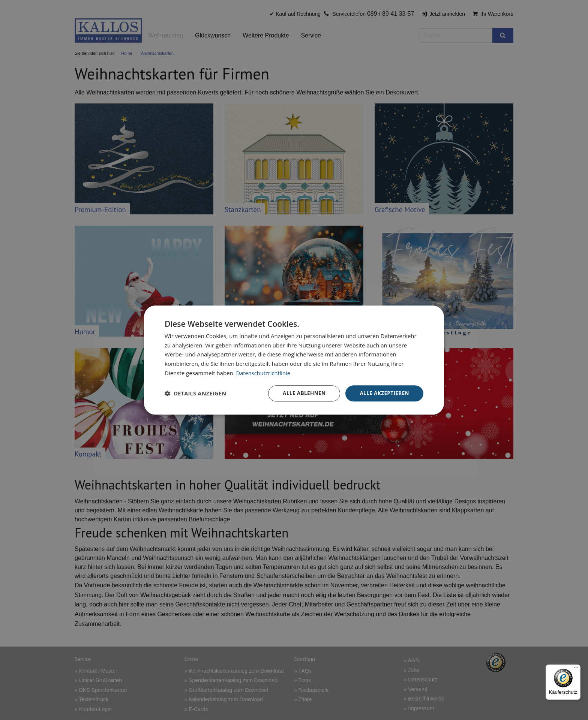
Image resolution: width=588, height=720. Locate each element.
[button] (195, 394)
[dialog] (294, 360)
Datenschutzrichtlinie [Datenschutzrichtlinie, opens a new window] (264, 373)
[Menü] (576, 669)
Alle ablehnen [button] (302, 393)
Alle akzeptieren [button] (384, 393)
